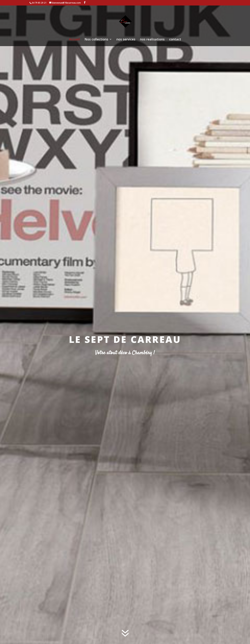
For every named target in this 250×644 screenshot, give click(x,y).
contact (175, 40)
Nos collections (96, 40)
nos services (126, 40)
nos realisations (152, 40)
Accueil (74, 40)
